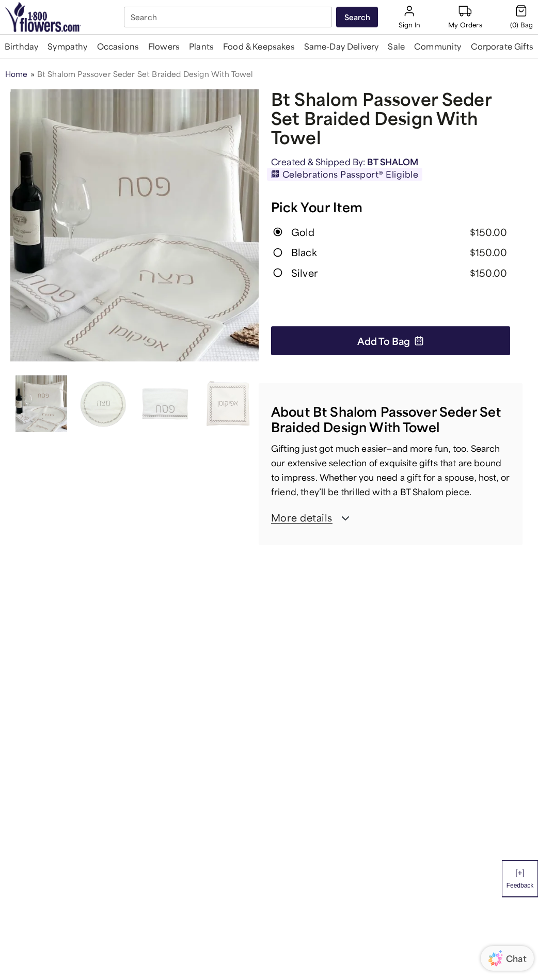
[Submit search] (357, 17)
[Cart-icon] (521, 17)
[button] (22, 46)
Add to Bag (391, 341)
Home (17, 74)
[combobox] (229, 17)
